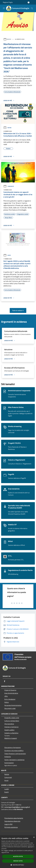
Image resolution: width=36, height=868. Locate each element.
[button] (18, 865)
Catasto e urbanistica (11, 733)
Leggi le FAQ (8, 824)
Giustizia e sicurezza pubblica (14, 751)
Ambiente (8, 757)
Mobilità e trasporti (11, 738)
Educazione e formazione (13, 748)
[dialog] (18, 852)
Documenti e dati (10, 708)
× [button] (34, 837)
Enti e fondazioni (10, 699)
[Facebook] (5, 681)
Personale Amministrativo (13, 705)
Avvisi (9, 39)
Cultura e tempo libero (12, 721)
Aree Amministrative (11, 693)
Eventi (7, 792)
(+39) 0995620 (18, 809)
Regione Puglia (8, 2)
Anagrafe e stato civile (12, 718)
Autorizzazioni (9, 763)
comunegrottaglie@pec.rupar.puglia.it (17, 807)
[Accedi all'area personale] (29, 2)
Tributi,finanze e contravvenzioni (15, 754)
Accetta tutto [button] (18, 856)
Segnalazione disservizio (12, 821)
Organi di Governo (10, 690)
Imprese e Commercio (11, 727)
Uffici (6, 696)
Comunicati (9, 186)
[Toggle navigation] (4, 8)
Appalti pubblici (9, 730)
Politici (7, 702)
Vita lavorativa (9, 724)
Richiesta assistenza (11, 827)
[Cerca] (32, 8)
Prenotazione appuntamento (14, 818)
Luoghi (7, 789)
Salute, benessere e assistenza (14, 760)
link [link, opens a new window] (8, 852)
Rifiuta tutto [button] (18, 861)
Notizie (7, 128)
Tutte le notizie (18, 310)
